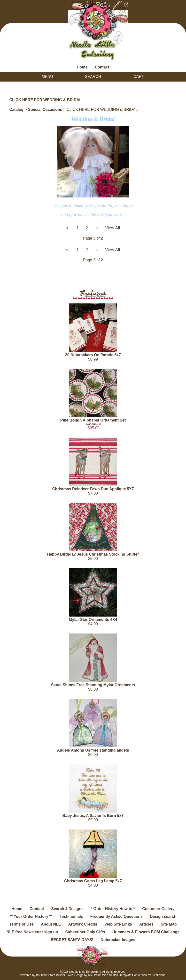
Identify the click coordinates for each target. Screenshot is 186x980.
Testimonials (71, 916)
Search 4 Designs (67, 909)
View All (112, 228)
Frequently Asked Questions (116, 916)
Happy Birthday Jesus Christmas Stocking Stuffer (93, 554)
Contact (102, 67)
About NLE (51, 924)
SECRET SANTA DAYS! (72, 940)
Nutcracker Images (118, 940)
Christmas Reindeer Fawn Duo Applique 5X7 (93, 489)
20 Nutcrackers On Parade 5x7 (93, 355)
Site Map (169, 924)
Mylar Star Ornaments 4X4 (93, 620)
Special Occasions (45, 109)
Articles (146, 924)
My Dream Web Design (103, 975)
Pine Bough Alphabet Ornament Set (93, 420)
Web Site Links (118, 924)
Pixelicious (159, 975)
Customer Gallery (158, 909)
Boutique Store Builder (51, 975)
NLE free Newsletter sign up (32, 932)
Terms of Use (22, 924)
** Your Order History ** (31, 916)
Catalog (16, 109)
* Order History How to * (113, 909)
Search (93, 77)
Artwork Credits (83, 924)
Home (82, 67)
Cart (139, 77)
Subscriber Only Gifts (85, 932)
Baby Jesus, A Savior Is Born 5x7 (93, 816)
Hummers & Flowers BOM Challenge (146, 932)
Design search (163, 916)
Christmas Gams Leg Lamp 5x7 (93, 881)
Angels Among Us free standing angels (93, 750)
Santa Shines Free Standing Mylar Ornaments (93, 685)
